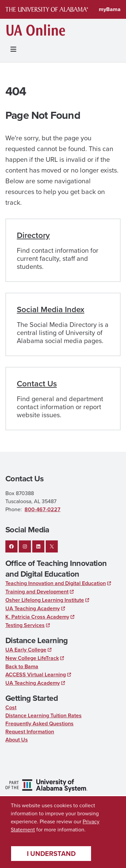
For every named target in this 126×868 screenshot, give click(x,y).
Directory (33, 235)
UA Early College (26, 650)
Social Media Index (51, 309)
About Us (17, 740)
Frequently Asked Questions (39, 724)
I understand (51, 853)
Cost (11, 707)
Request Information (30, 732)
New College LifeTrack (32, 658)
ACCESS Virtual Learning (36, 674)
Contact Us (37, 384)
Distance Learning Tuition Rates (44, 715)
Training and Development (37, 592)
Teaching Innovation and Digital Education (56, 583)
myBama (110, 9)
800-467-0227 (43, 509)
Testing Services (25, 625)
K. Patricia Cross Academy (37, 617)
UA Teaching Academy (33, 608)
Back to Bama (22, 666)
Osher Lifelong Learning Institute (45, 600)
